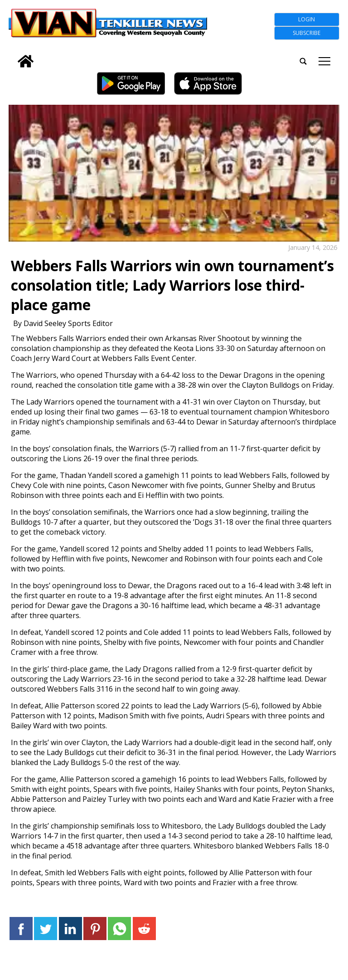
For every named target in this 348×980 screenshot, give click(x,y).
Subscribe (307, 33)
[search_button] (12, 56)
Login (307, 19)
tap (324, 61)
